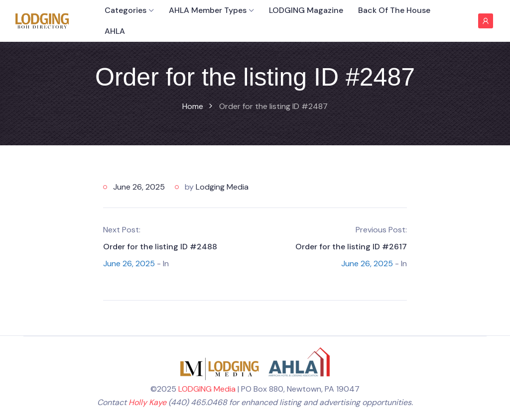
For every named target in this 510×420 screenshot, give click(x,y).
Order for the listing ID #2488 (160, 247)
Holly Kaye (147, 402)
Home (193, 106)
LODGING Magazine (306, 10)
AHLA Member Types (208, 10)
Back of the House (394, 10)
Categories (126, 10)
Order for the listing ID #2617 (351, 247)
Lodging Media (222, 187)
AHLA (115, 31)
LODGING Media (207, 389)
